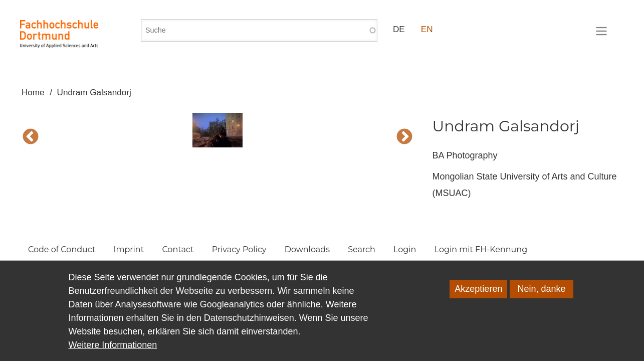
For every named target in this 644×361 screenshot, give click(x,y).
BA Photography (465, 155)
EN (427, 29)
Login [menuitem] (405, 249)
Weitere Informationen (113, 348)
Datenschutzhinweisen (249, 321)
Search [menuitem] (362, 249)
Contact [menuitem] (178, 249)
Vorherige (31, 137)
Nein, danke (541, 292)
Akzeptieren (478, 292)
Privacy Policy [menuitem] (239, 249)
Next (404, 137)
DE (399, 29)
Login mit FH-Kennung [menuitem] (481, 249)
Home (33, 93)
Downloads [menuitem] (307, 249)
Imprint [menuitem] (129, 249)
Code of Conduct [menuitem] (62, 249)
